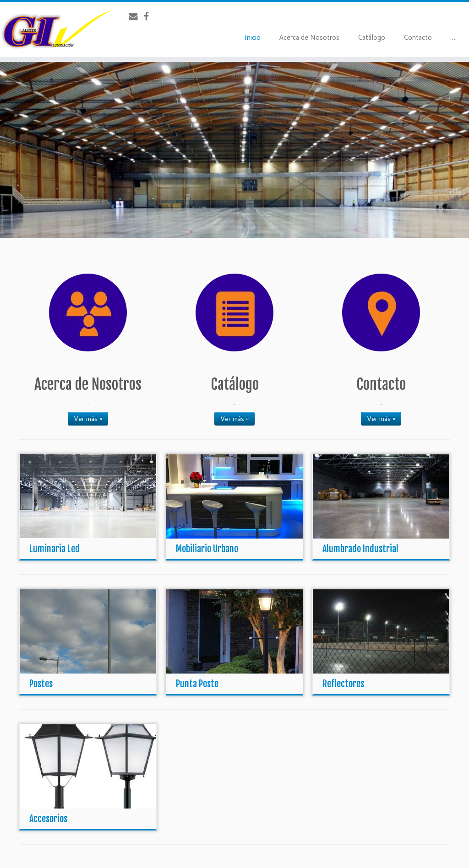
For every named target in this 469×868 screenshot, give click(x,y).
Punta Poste (197, 684)
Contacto (418, 37)
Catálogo (371, 37)
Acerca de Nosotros (309, 37)
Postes (41, 684)
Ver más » (88, 419)
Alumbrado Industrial (360, 549)
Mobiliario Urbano (207, 549)
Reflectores (343, 684)
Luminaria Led (55, 549)
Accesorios (48, 819)
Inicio (252, 37)
